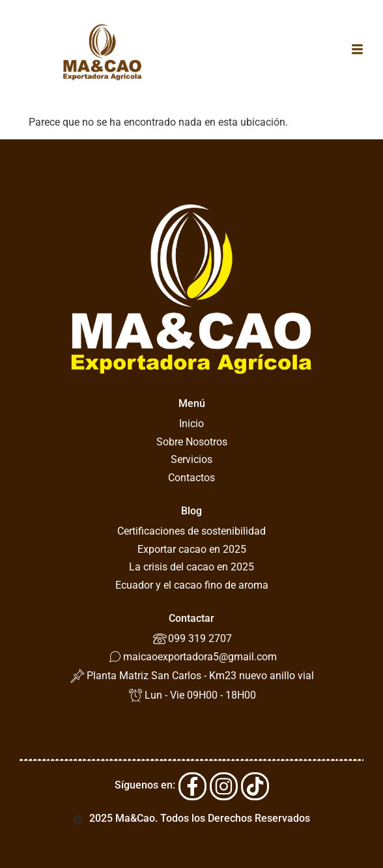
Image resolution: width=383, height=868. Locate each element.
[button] (357, 50)
